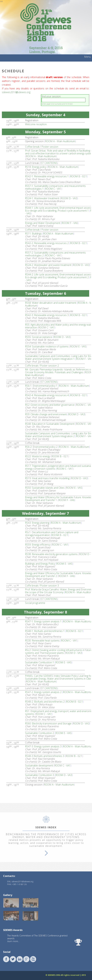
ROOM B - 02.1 (78, 176)
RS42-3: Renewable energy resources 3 (47, 315)
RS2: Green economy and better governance (50, 404)
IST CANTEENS (49, 163)
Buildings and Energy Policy (40, 563)
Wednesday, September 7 (46, 513)
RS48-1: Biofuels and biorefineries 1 (45, 631)
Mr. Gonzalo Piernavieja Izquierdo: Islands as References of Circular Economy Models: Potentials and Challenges (58, 371)
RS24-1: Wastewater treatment (42, 198)
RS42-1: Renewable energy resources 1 (47, 176)
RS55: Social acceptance (39, 337)
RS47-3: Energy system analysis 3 (43, 746)
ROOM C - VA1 (53, 188)
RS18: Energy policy (36, 167)
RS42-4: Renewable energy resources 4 (47, 395)
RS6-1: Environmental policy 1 (41, 385)
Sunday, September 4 (46, 114)
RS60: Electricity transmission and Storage (48, 723)
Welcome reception (36, 124)
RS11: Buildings (33, 233)
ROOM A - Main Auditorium (60, 141)
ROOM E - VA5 (78, 346)
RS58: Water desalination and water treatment (51, 302)
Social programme (35, 603)
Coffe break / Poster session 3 (42, 585)
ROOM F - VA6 (70, 223)
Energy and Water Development (43, 223)
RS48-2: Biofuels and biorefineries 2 (45, 701)
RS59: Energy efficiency (38, 544)
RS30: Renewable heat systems (42, 640)
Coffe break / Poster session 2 (42, 365)
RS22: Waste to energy (38, 456)
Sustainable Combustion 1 (40, 662)
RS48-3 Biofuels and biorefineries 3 (45, 756)
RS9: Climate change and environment (46, 414)
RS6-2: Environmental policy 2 (41, 446)
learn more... (13, 941)
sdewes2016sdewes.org (16, 92)
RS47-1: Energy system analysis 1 (43, 621)
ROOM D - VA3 (69, 198)
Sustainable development (39, 765)
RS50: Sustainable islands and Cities (45, 487)
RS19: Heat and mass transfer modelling (47, 478)
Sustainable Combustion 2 (40, 733)
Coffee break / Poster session (42, 146)
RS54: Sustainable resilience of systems (47, 346)
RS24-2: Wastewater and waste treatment (48, 265)
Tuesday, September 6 (46, 293)
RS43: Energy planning (37, 522)
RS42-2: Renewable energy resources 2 (47, 243)
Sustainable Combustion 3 (40, 775)
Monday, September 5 (46, 131)
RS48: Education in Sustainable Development (50, 424)
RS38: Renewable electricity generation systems (51, 554)
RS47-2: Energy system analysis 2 (43, 692)
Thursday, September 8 (46, 612)
